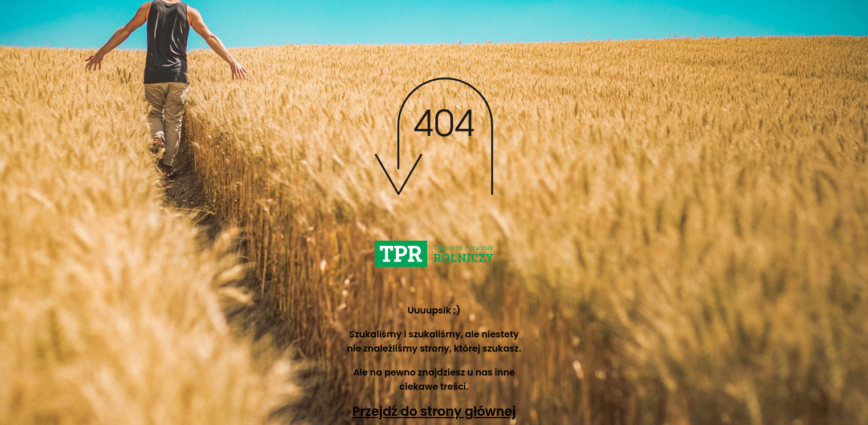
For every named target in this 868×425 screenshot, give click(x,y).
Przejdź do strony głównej (434, 411)
